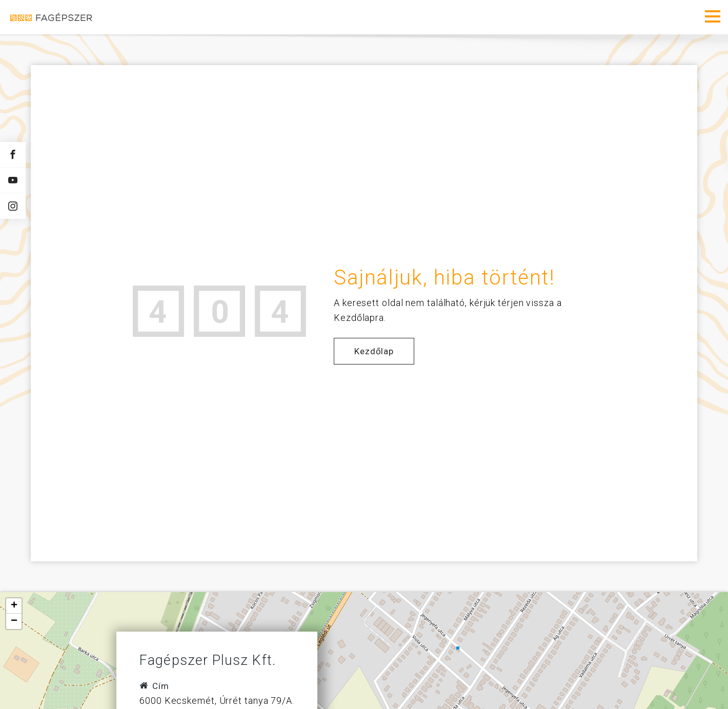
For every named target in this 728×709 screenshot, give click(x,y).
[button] (14, 606)
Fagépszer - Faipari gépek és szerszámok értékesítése (51, 17)
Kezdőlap (374, 351)
